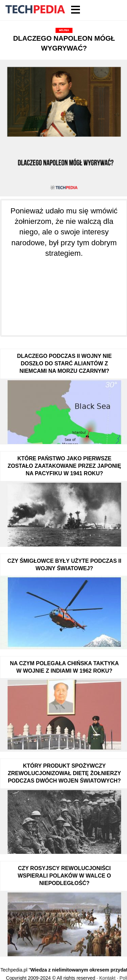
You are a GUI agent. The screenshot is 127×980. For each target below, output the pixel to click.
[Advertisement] (64, 293)
